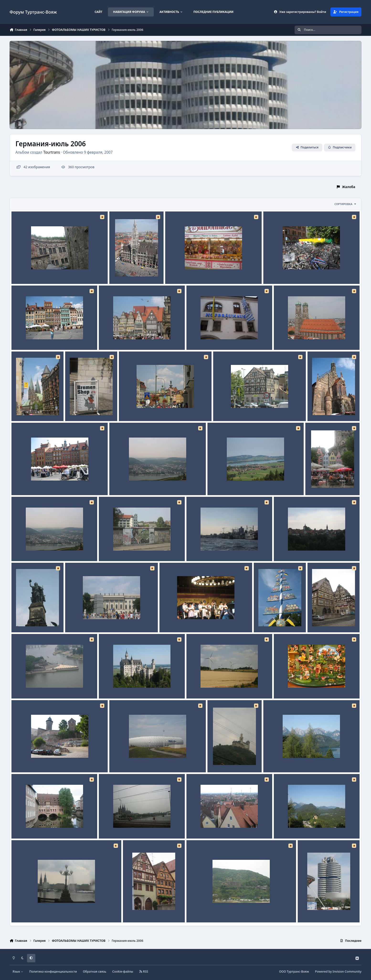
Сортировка (345, 204)
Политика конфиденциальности (53, 972)
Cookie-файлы (123, 972)
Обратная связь (95, 972)
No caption (24, 273)
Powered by (338, 972)
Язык (18, 972)
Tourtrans (52, 152)
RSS (144, 972)
